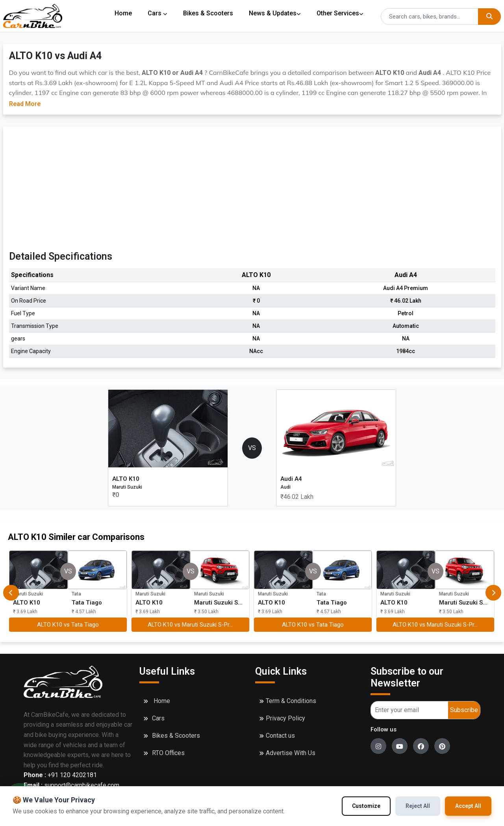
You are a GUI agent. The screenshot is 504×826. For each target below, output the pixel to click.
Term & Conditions (291, 701)
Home (123, 13)
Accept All (468, 806)
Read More (25, 104)
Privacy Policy (285, 718)
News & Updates (275, 13)
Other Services (341, 13)
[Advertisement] (252, 192)
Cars (158, 13)
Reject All (418, 806)
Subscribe (464, 710)
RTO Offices (168, 753)
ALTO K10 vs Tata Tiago (68, 625)
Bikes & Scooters (208, 13)
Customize (366, 806)
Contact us (280, 736)
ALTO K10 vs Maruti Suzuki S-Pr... (190, 625)
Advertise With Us (291, 753)
